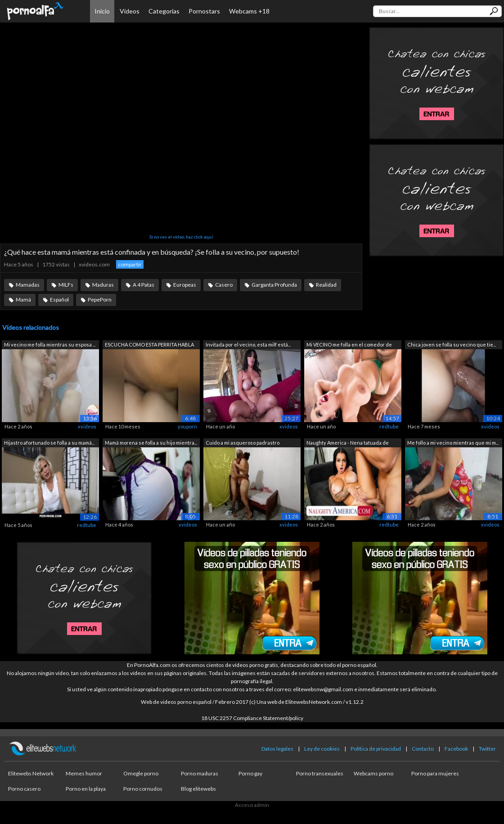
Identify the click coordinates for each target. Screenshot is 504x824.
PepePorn (100, 299)
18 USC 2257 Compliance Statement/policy (252, 718)
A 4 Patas (144, 285)
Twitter (487, 749)
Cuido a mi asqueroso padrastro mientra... (243, 444)
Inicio (102, 11)
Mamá (23, 299)
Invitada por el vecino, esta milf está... (248, 344)
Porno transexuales (320, 773)
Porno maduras (200, 773)
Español (59, 299)
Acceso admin (252, 805)
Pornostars (204, 11)
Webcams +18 (249, 11)
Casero (224, 285)
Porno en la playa (86, 789)
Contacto (423, 749)
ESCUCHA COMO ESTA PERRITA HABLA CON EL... (149, 345)
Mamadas (28, 285)
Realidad (326, 285)
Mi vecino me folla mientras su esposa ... (50, 344)
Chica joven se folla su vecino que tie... (452, 344)
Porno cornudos (143, 789)
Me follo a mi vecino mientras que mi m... (453, 443)
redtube (389, 426)
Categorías (164, 11)
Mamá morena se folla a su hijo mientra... (151, 443)
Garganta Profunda (274, 285)
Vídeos (130, 11)
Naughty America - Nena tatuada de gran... (348, 444)
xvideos (87, 426)
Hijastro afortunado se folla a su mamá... (49, 443)
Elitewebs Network (31, 773)
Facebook (456, 749)
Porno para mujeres (435, 773)
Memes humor (84, 773)
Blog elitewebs (198, 789)
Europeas (185, 285)
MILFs (66, 285)
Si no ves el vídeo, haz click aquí (181, 237)
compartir (130, 264)
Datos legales (277, 749)
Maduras (103, 285)
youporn (187, 426)
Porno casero (24, 789)
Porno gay (250, 773)
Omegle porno (141, 773)
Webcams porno (373, 773)
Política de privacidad (376, 749)
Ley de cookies (322, 749)
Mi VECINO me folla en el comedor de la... (349, 345)
